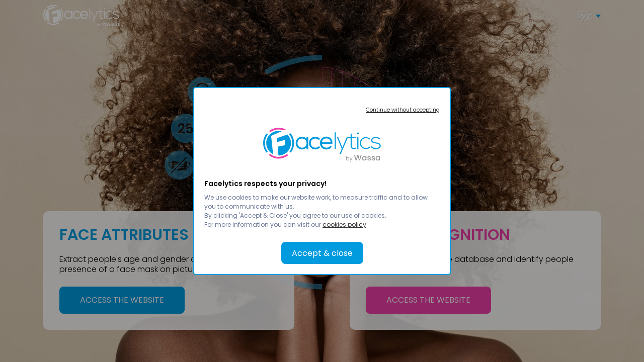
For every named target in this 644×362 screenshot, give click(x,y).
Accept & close (322, 253)
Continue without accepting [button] (403, 110)
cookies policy (344, 224)
